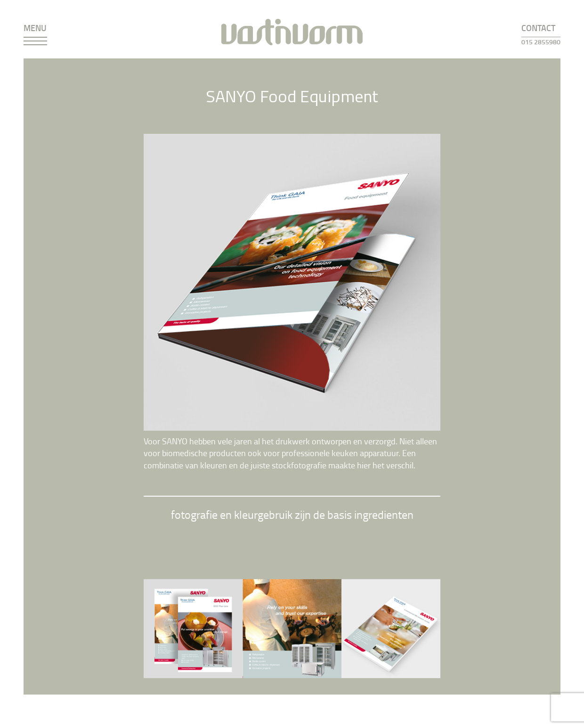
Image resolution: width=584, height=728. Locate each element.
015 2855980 (541, 42)
